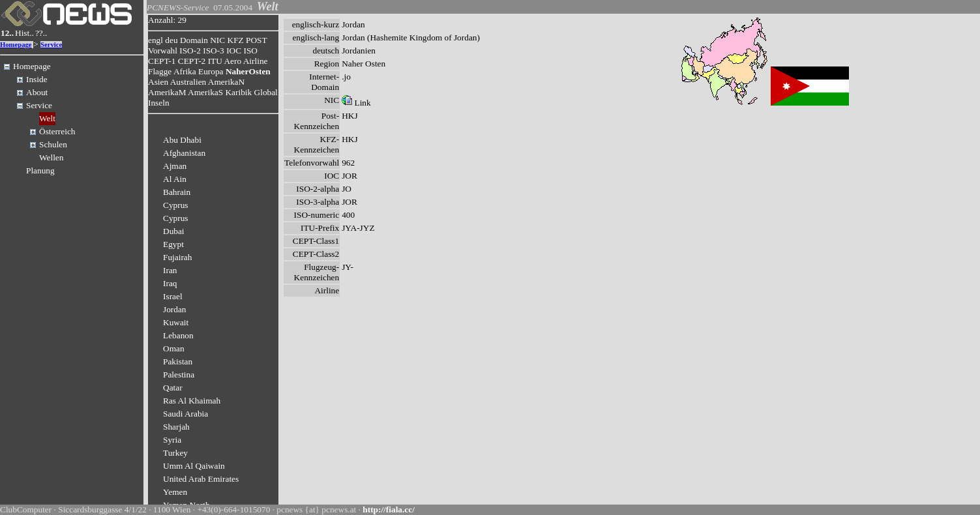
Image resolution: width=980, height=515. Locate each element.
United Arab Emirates (201, 479)
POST (256, 40)
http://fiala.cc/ (389, 509)
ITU (215, 61)
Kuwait (176, 322)
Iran (170, 270)
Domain (194, 40)
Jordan (175, 309)
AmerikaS (205, 92)
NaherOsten (248, 71)
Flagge (160, 71)
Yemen (175, 492)
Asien (158, 82)
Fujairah (177, 257)
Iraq (170, 283)
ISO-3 (214, 51)
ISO (250, 51)
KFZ (236, 40)
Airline (256, 61)
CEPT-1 (162, 61)
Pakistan (178, 361)
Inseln (159, 103)
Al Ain (175, 179)
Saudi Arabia (186, 414)
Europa (211, 71)
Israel (173, 296)
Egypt (173, 244)
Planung (40, 170)
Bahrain (177, 192)
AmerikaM (167, 92)
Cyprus (176, 205)
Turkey (175, 453)
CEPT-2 (192, 61)
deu (171, 40)
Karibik (238, 92)
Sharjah (176, 427)
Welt (47, 118)
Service (51, 45)
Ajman (175, 166)
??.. (41, 33)
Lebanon (178, 335)
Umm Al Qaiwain (194, 466)
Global (266, 92)
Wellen (51, 157)
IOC (234, 51)
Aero (232, 61)
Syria (172, 440)
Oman (174, 348)
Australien (188, 82)
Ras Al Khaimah (192, 401)
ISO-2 (190, 51)
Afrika (185, 71)
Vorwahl (163, 51)
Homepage (16, 45)
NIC (217, 40)
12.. (7, 33)
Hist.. (24, 33)
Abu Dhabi (182, 140)
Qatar (173, 388)
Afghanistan (184, 153)
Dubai (174, 231)
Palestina (179, 375)
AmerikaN (226, 82)
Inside (37, 79)
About (37, 92)
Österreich (57, 131)
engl (156, 40)
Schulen (53, 144)
